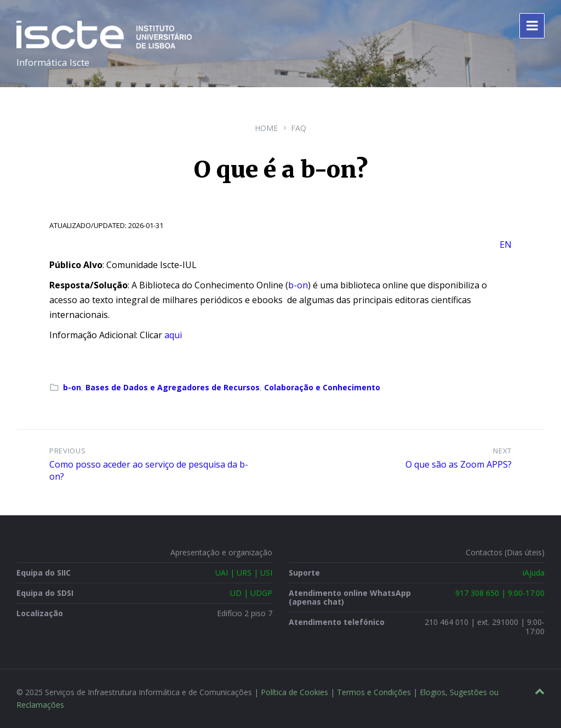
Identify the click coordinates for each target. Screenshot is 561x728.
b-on (298, 285)
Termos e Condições (374, 692)
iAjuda (534, 573)
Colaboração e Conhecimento (322, 387)
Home (266, 128)
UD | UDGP (251, 593)
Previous (67, 451)
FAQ (299, 128)
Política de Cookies (294, 692)
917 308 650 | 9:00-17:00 (500, 593)
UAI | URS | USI (244, 573)
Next (502, 451)
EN (506, 244)
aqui (173, 335)
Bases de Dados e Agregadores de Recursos (173, 387)
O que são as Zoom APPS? (459, 464)
